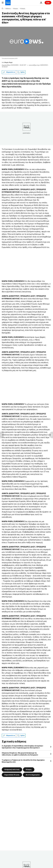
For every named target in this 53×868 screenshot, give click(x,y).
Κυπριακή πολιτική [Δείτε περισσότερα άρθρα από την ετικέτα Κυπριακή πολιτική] (12, 769)
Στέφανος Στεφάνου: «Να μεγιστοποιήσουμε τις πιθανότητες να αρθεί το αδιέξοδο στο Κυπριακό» (20, 754)
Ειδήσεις (8, 9)
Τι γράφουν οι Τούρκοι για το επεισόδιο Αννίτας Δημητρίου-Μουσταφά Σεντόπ (23, 761)
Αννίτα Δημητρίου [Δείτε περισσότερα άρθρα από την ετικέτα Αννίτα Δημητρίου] (33, 775)
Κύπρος (23, 9)
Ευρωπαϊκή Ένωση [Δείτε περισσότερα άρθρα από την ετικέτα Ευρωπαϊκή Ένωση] (12, 775)
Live (48, 3)
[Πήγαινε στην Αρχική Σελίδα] (8, 3)
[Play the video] (26, 42)
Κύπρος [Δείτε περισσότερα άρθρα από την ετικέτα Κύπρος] (29, 769)
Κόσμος (15, 9)
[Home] (2, 8)
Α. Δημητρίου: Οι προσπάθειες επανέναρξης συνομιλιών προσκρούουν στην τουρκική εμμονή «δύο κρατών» (22, 747)
